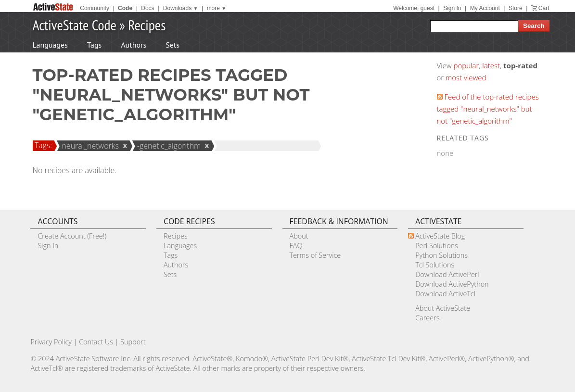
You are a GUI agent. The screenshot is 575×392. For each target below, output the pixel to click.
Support (133, 342)
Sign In (452, 8)
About (299, 236)
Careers (427, 318)
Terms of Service (315, 255)
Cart (544, 8)
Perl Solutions (437, 246)
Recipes (147, 25)
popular (466, 65)
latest (491, 65)
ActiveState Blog (440, 236)
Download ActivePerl (447, 274)
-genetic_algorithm (168, 146)
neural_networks (89, 146)
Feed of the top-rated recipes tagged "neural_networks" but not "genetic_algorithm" (488, 109)
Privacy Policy (51, 342)
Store (516, 8)
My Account (485, 8)
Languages (50, 45)
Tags (94, 45)
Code (125, 8)
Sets (172, 45)
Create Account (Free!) (72, 236)
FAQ (296, 246)
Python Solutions (441, 255)
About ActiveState (443, 308)
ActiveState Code (75, 25)
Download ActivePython (452, 284)
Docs (147, 8)
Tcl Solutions (435, 265)
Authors (134, 45)
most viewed (466, 77)
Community (95, 8)
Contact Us (96, 342)
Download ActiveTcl (445, 294)
